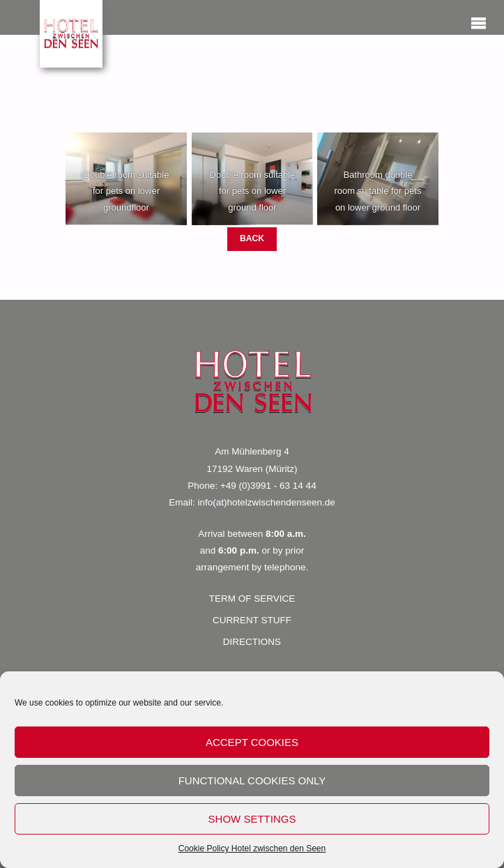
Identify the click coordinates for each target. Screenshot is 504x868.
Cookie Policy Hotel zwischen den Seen (252, 848)
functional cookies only (252, 781)
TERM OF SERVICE (252, 599)
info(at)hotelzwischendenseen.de (266, 502)
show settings (252, 819)
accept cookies (252, 742)
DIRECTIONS (252, 642)
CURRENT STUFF (252, 620)
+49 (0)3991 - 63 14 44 (268, 486)
